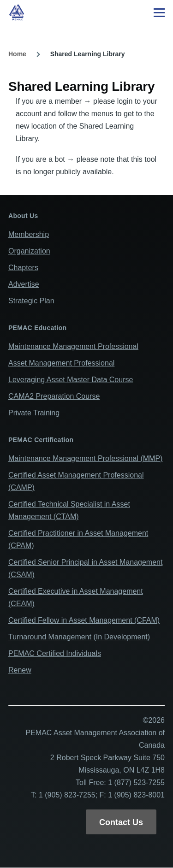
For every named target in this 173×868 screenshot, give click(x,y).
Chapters (23, 268)
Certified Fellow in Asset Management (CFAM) (84, 620)
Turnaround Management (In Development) (79, 637)
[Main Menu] (159, 12)
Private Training (34, 413)
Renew (20, 670)
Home (17, 54)
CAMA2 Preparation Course (54, 396)
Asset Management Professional (61, 363)
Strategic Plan (31, 301)
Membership (29, 234)
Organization (29, 251)
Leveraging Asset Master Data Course (71, 380)
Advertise (24, 284)
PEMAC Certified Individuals (55, 653)
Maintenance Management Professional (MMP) (85, 458)
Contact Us (121, 822)
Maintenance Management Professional (73, 346)
